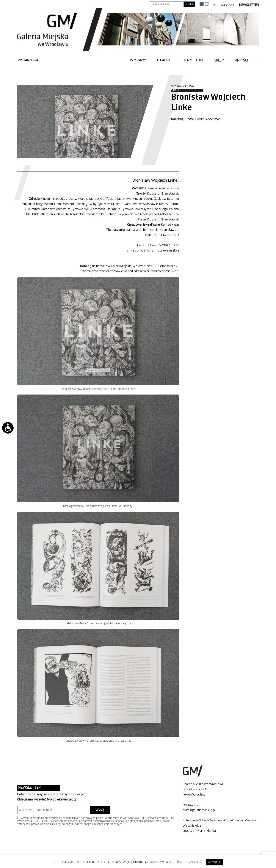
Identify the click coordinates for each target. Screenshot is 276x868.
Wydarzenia (28, 60)
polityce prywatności (189, 862)
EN (215, 5)
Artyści (241, 61)
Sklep (219, 61)
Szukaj (190, 4)
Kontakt (228, 5)
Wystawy (138, 60)
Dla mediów (193, 60)
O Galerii (164, 60)
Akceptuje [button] (214, 862)
